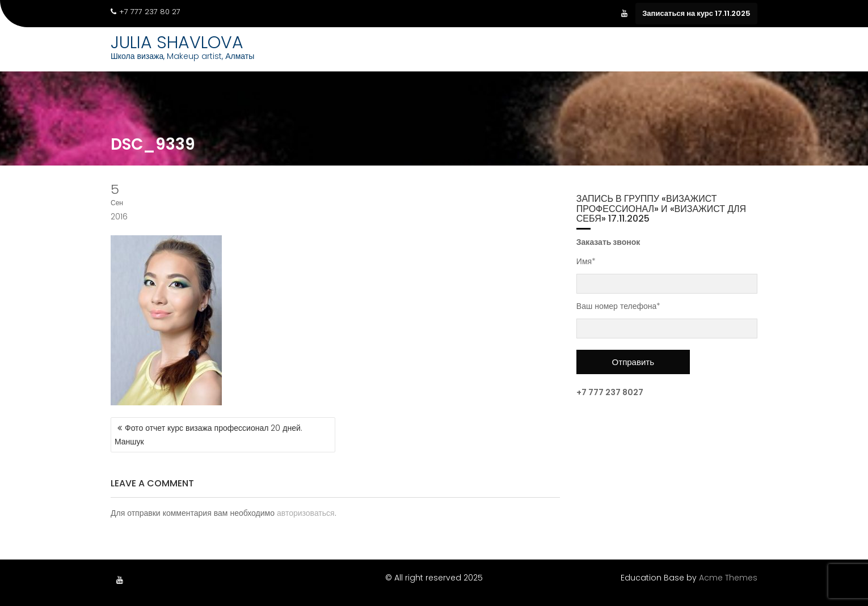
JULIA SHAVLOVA (177, 43)
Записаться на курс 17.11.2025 (696, 13)
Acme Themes (728, 578)
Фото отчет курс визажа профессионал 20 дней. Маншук (208, 435)
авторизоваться (306, 513)
